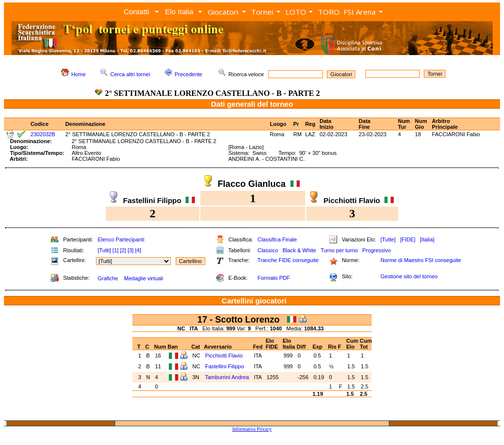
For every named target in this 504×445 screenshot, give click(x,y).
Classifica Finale (277, 239)
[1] (116, 250)
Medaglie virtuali (143, 278)
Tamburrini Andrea (227, 377)
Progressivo (377, 250)
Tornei (262, 12)
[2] (123, 250)
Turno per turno (339, 250)
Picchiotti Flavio (224, 356)
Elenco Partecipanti (121, 239)
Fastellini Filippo (225, 366)
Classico (268, 250)
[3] (130, 250)
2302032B (43, 134)
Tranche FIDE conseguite (288, 260)
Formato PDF (274, 278)
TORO (329, 12)
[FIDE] (408, 239)
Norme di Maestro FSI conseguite (421, 260)
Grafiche (108, 278)
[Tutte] (388, 239)
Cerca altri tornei (130, 74)
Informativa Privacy (252, 429)
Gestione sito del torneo (409, 276)
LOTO (296, 12)
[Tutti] (104, 250)
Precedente (189, 74)
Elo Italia (179, 12)
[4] (138, 250)
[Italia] (427, 239)
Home (79, 74)
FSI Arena (360, 12)
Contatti (136, 12)
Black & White (299, 250)
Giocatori (223, 12)
